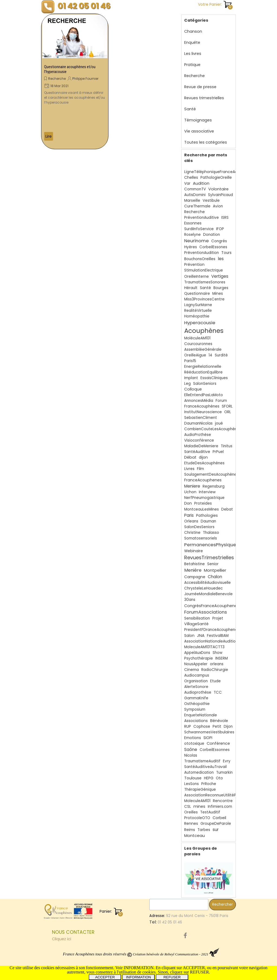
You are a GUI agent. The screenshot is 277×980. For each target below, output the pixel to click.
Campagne (195, 577)
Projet (218, 618)
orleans (217, 664)
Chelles (191, 177)
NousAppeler (196, 664)
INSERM (222, 658)
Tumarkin (224, 772)
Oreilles (191, 812)
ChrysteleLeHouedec (203, 588)
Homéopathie (197, 316)
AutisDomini (195, 195)
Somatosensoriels (201, 538)
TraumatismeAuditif (202, 761)
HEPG (209, 778)
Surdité (221, 355)
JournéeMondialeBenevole (208, 594)
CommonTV (195, 189)
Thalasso (211, 533)
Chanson (193, 31)
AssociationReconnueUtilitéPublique (217, 795)
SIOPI (208, 738)
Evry (227, 761)
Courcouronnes (198, 344)
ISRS (225, 218)
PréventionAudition (202, 253)
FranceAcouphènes (202, 406)
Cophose (202, 726)
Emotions (193, 738)
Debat (227, 509)
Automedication (199, 772)
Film (200, 469)
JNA (201, 635)
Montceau (194, 835)
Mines (218, 294)
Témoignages (198, 120)
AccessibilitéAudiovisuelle (207, 583)
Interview (207, 492)
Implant (191, 378)
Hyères (191, 247)
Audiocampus (197, 675)
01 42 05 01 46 (84, 6)
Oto (219, 778)
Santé (190, 109)
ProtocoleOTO (197, 818)
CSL (188, 807)
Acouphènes (204, 331)
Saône (191, 749)
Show (217, 653)
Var (187, 183)
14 (210, 355)
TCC (218, 692)
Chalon (215, 577)
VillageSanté (196, 624)
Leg (187, 384)
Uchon (190, 492)
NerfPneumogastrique (204, 498)
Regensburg (214, 486)
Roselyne (192, 235)
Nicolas (191, 755)
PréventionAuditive (202, 218)
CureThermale (197, 206)
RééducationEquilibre (203, 372)
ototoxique (194, 744)
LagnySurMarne (198, 305)
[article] (75, 81)
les (221, 259)
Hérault (191, 288)
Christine (192, 533)
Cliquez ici (62, 939)
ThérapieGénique (200, 789)
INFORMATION (138, 977)
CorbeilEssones (213, 247)
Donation (212, 235)
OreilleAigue (195, 355)
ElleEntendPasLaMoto (204, 395)
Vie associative (199, 131)
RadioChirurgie (215, 670)
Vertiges (220, 276)
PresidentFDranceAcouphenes (212, 630)
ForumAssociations (206, 612)
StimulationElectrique (204, 270)
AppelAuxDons (197, 653)
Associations (196, 721)
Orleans (191, 521)
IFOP (220, 229)
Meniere (192, 486)
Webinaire (194, 551)
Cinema (192, 670)
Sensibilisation (197, 618)
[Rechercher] (179, 905)
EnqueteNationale (201, 715)
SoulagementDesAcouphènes (211, 474)
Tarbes (204, 830)
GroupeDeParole (216, 824)
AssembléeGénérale (203, 350)
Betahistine (194, 564)
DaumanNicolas (198, 423)
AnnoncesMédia (199, 401)
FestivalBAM (218, 636)
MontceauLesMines (202, 509)
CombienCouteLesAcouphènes (213, 429)
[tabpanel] (99, 935)
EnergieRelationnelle (203, 367)
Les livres (193, 54)
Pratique (192, 65)
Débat (190, 457)
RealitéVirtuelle (198, 311)
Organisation (196, 681)
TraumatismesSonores (205, 282)
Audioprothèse (198, 692)
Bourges (221, 288)
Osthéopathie (197, 704)
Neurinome (197, 241)
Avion (218, 206)
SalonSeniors (205, 384)
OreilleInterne (197, 277)
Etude (215, 681)
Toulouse (193, 778)
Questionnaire (197, 294)
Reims (190, 830)
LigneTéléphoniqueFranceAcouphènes (220, 172)
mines (199, 806)
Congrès (219, 241)
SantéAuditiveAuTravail (205, 767)
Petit (217, 726)
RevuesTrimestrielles (209, 557)
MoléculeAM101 (197, 338)
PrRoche (209, 784)
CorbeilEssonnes (215, 750)
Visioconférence (199, 440)
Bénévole (219, 721)
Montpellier (215, 570)
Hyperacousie (200, 323)
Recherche (57, 79)
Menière (193, 570)
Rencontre (223, 801)
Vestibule (211, 201)
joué (219, 423)
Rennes (191, 824)
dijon (203, 457)
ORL (228, 412)
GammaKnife (196, 698)
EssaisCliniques (214, 378)
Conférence (218, 743)
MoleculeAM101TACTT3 (204, 647)
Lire (49, 136)
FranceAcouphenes (203, 480)
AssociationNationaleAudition (211, 641)
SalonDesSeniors (199, 527)
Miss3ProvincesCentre (204, 299)
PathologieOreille (216, 178)
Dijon (228, 726)
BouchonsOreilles (200, 259)
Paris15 (190, 361)
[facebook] (185, 935)
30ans (190, 600)
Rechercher (222, 904)
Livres (189, 469)
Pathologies (207, 516)
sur (216, 830)
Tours (226, 253)
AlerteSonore (196, 687)
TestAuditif (210, 812)
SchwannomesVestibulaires (209, 732)
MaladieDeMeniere (201, 446)
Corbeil (219, 818)
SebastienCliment (201, 418)
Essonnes (193, 223)
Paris (189, 515)
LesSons (192, 784)
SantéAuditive (197, 452)
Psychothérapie (199, 658)
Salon (189, 636)
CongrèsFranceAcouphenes (212, 606)
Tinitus (227, 446)
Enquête (192, 42)
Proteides (203, 503)
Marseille (192, 201)
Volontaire (218, 189)
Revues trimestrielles (204, 98)
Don (188, 503)
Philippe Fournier (85, 79)
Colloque (193, 389)
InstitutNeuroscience (203, 412)
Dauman (208, 521)
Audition (201, 183)
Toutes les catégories (206, 142)
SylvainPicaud (220, 195)
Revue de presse (200, 87)
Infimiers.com (220, 807)
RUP (188, 726)
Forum (221, 401)
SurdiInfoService (199, 229)
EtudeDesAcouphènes (204, 463)
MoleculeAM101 (197, 801)
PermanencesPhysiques (211, 545)
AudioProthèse (198, 435)
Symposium (195, 709)
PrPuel (218, 452)
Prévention (194, 265)
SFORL (227, 406)
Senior (213, 564)
